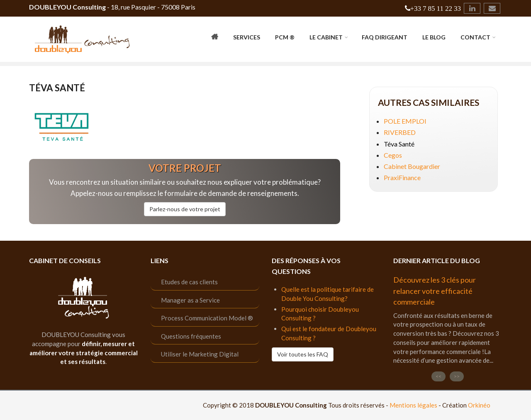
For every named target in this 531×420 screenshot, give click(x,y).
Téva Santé (399, 144)
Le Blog (434, 37)
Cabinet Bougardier (412, 166)
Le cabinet (326, 37)
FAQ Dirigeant (385, 37)
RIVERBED (400, 132)
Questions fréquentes (191, 336)
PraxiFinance (402, 177)
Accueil (215, 38)
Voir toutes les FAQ (303, 354)
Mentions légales (413, 405)
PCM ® (285, 37)
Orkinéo (479, 405)
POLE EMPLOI (405, 121)
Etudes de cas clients (189, 282)
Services (247, 37)
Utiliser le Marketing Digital (200, 354)
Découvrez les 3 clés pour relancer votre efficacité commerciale (435, 291)
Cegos (393, 155)
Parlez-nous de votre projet (185, 209)
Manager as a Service (190, 300)
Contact (475, 37)
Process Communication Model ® (207, 318)
